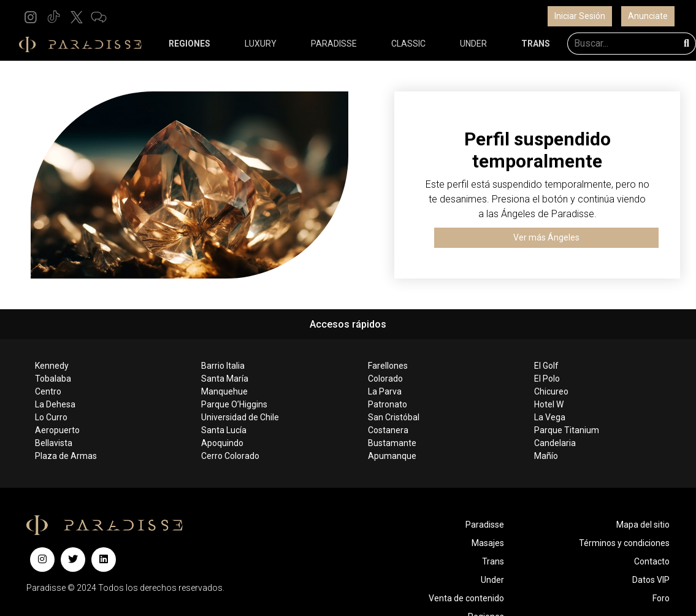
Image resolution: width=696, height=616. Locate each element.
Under (492, 580)
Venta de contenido (466, 598)
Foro (661, 598)
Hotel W (549, 404)
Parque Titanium (567, 430)
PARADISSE (334, 44)
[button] (31, 16)
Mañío (546, 456)
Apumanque (392, 456)
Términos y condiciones (624, 543)
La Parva (385, 391)
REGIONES (189, 44)
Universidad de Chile (240, 417)
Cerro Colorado (230, 456)
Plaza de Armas (66, 456)
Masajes (488, 543)
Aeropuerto (57, 430)
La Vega (550, 417)
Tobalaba (53, 379)
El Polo (547, 379)
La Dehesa (55, 404)
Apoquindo (222, 443)
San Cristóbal (394, 417)
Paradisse (485, 525)
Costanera (388, 430)
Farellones (388, 366)
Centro (48, 391)
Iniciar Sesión (580, 16)
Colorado (385, 379)
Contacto (652, 561)
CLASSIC (408, 44)
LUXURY (261, 44)
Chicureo (551, 391)
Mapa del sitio (643, 525)
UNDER (473, 44)
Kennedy (52, 366)
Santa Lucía (224, 430)
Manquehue (224, 391)
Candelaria (555, 443)
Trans (493, 561)
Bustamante (392, 443)
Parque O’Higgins (234, 404)
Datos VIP (651, 580)
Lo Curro (51, 417)
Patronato (388, 404)
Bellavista (54, 443)
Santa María (225, 379)
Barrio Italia (223, 366)
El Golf (546, 366)
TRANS (536, 44)
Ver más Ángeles (546, 237)
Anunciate (648, 16)
